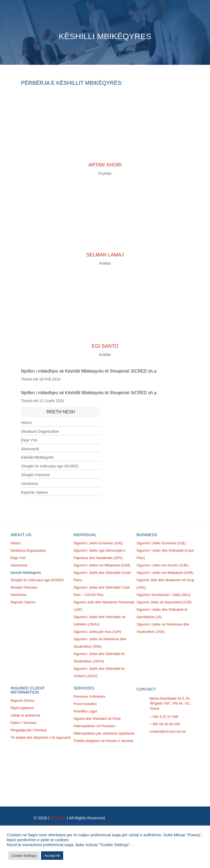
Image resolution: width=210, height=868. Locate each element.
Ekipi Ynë (29, 440)
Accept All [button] (52, 856)
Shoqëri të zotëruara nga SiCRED (50, 466)
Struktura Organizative (40, 431)
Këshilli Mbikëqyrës (37, 457)
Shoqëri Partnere (36, 475)
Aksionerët (30, 449)
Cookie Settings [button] (24, 856)
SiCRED (58, 818)
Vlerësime (30, 484)
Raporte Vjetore (34, 492)
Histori (27, 423)
